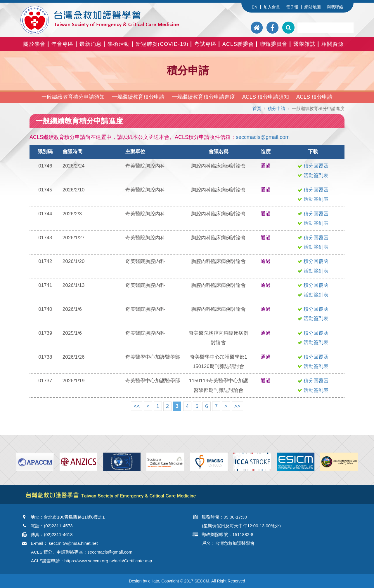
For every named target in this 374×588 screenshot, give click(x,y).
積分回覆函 (313, 166)
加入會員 (272, 7)
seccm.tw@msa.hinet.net (73, 543)
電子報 (292, 7)
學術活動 (119, 44)
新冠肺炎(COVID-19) (162, 44)
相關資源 (333, 44)
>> (237, 406)
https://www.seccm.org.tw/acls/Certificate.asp (108, 561)
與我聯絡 (335, 7)
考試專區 (205, 44)
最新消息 (91, 44)
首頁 (257, 108)
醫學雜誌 (304, 44)
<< (137, 406)
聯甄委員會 (274, 44)
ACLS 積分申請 (314, 97)
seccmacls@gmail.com (263, 137)
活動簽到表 (313, 176)
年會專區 (63, 44)
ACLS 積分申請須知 (266, 97)
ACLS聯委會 (238, 44)
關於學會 (34, 44)
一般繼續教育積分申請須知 (73, 97)
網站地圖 (313, 7)
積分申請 (276, 108)
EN (254, 7)
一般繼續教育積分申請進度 (203, 97)
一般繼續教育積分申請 (138, 97)
